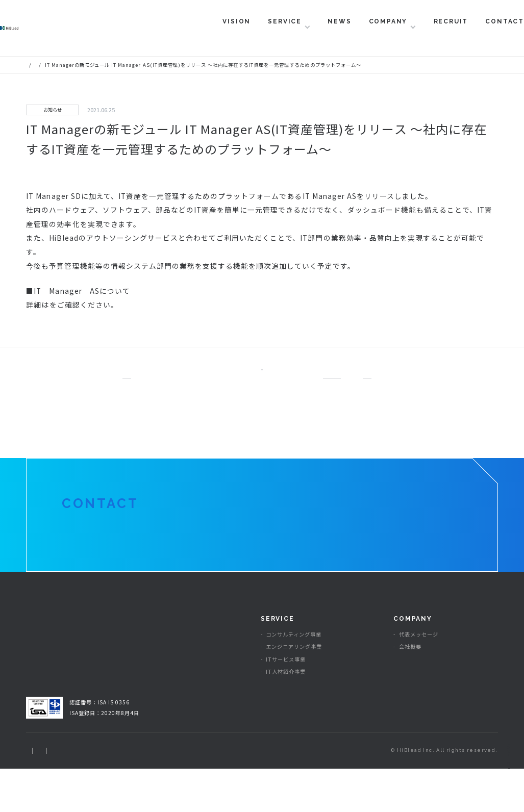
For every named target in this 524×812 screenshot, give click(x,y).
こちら (60, 304)
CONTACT (479, 34)
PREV (143, 379)
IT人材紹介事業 (286, 715)
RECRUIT (425, 34)
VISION (210, 34)
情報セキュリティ (166, 793)
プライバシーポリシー (102, 793)
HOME (34, 65)
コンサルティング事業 (294, 678)
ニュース (62, 65)
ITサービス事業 (286, 703)
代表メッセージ (419, 678)
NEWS (313, 34)
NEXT (380, 379)
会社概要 (410, 691)
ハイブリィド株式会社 (61, 34)
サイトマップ (43, 793)
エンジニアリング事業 (294, 691)
